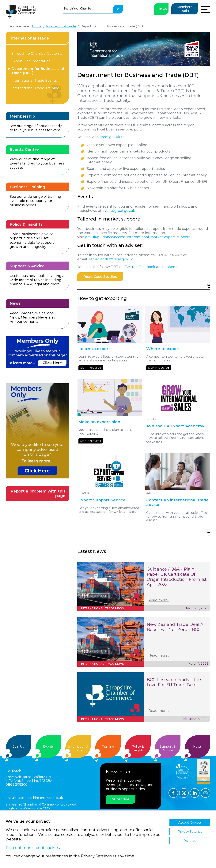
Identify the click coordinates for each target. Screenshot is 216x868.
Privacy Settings (190, 832)
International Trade (29, 38)
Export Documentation (31, 61)
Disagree (190, 841)
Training (108, 747)
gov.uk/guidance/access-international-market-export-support (137, 237)
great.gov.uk (110, 137)
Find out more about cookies (33, 848)
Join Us (161, 9)
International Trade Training (35, 88)
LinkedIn (171, 267)
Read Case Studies (100, 277)
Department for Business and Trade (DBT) (38, 71)
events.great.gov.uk (119, 211)
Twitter (131, 267)
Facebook (147, 267)
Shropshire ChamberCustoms (37, 54)
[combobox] (88, 9)
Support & (168, 748)
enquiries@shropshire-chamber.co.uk (34, 798)
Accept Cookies (190, 823)
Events (48, 747)
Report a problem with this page (38, 494)
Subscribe (121, 799)
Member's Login (185, 9)
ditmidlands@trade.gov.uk (110, 259)
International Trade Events (34, 81)
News (197, 747)
